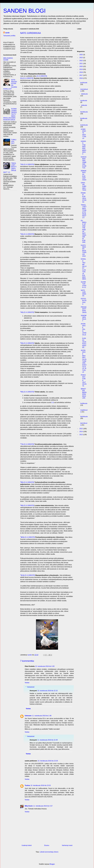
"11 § (22, 575)
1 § (21, 78)
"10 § (22, 537)
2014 (81, 432)
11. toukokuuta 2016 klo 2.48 (42, 716)
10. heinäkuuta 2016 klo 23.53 (41, 785)
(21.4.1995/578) (42, 76)
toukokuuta (84, 125)
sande (7, 33)
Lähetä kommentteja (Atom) (49, 852)
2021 (81, 63)
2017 (81, 75)
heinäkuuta (84, 112)
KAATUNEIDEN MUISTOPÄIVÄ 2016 (84, 251)
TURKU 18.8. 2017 (14, 141)
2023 (81, 58)
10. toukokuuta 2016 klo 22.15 (47, 691)
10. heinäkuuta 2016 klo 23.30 (48, 761)
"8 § (22, 482)
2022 (81, 61)
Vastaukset (31, 687)
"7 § (22, 444)
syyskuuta (84, 101)
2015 (81, 429)
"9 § (22, 505)
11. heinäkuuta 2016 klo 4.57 (43, 806)
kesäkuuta (84, 118)
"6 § (22, 392)
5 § (53, 402)
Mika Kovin (29, 806)
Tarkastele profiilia (9, 36)
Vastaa (27, 683)
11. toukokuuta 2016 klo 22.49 (47, 740)
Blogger (52, 864)
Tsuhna (27, 785)
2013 (81, 435)
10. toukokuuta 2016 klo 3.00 (45, 666)
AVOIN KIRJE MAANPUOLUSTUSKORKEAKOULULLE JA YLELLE (84, 361)
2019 (81, 69)
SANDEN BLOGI (24, 11)
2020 (81, 66)
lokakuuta (84, 94)
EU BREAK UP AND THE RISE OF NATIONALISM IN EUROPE (84, 231)
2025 (81, 55)
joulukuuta (84, 83)
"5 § (22, 343)
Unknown (28, 716)
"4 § (22, 312)
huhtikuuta (84, 403)
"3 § (22, 234)
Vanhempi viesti (67, 845)
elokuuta (84, 105)
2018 (81, 72)
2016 (81, 78)
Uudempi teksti (27, 845)
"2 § (22, 164)
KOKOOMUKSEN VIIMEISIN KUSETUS (84, 162)
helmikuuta (84, 417)
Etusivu (47, 845)
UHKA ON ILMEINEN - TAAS (84, 186)
